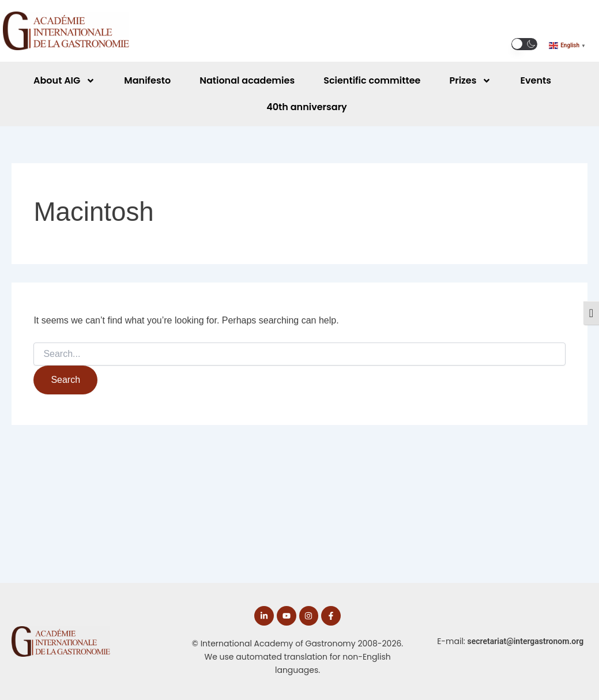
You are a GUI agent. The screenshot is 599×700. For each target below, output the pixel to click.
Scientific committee (372, 80)
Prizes (470, 81)
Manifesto (147, 80)
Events (535, 80)
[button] (524, 44)
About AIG (64, 81)
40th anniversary (307, 107)
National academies (247, 80)
